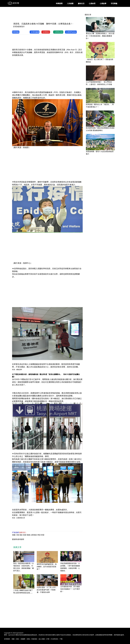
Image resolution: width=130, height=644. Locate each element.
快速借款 (34, 639)
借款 (21, 535)
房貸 (43, 535)
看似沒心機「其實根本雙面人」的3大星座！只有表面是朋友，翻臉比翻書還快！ (100, 36)
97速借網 (15, 532)
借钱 (28, 639)
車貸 (39, 535)
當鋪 (28, 535)
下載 (61, 639)
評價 (48, 639)
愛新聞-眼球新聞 (18, 539)
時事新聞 (59, 3)
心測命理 (92, 3)
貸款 (18, 639)
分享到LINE (58, 32)
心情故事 (103, 3)
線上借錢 (42, 639)
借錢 (14, 535)
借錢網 (23, 639)
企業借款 (34, 535)
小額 (17, 535)
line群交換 (54, 639)
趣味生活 (81, 3)
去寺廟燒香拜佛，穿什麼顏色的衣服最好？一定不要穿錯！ (70, 589)
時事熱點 (16, 32)
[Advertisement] (49, 16)
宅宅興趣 (114, 3)
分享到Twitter (71, 32)
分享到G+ (46, 32)
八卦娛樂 (70, 3)
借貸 (25, 535)
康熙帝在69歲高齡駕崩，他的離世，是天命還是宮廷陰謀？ (47, 567)
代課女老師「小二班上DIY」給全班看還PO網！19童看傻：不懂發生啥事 (47, 590)
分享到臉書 (35, 32)
